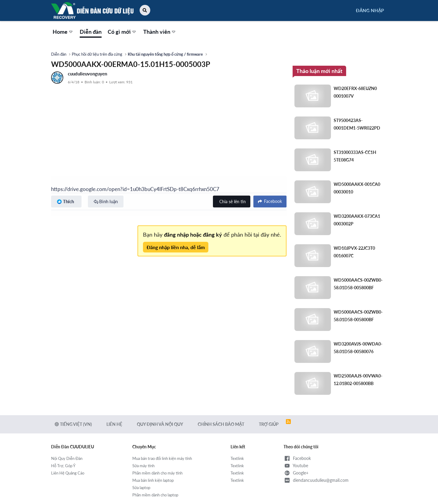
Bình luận (108, 201)
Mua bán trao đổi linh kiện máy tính (162, 458)
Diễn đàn (91, 32)
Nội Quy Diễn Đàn (67, 458)
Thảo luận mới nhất (319, 71)
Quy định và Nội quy (160, 424)
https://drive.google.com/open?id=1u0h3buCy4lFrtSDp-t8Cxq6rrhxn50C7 (135, 189)
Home (60, 32)
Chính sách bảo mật (221, 424)
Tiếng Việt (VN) (73, 424)
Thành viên (157, 32)
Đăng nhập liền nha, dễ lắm (176, 247)
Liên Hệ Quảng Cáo (68, 473)
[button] (145, 10)
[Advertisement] (169, 130)
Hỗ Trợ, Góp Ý (63, 466)
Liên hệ (114, 424)
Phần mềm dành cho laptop (155, 495)
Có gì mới (119, 32)
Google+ (296, 473)
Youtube (296, 466)
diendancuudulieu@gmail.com (316, 480)
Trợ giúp (269, 424)
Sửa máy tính (143, 466)
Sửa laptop (141, 488)
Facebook (297, 458)
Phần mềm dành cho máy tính (157, 473)
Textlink (237, 458)
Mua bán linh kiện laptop (153, 480)
